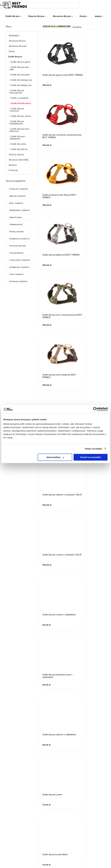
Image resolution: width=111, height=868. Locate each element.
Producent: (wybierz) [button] (19, 188)
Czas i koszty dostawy (20, 810)
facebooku (33, 768)
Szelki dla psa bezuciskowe (17, 91)
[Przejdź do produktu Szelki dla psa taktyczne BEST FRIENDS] (89, 112)
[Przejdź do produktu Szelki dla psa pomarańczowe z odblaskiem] (56, 349)
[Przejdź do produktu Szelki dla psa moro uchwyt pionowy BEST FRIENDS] (56, 171)
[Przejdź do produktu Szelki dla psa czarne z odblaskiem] (89, 290)
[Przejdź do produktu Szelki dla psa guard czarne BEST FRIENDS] (56, 52)
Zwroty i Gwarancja (18, 835)
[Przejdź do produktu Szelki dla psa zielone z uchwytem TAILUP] (89, 230)
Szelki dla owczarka (20, 74)
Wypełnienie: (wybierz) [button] (20, 210)
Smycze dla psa (16, 154)
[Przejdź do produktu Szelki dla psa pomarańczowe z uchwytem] (56, 230)
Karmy (12, 51)
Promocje (13, 170)
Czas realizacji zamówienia (22, 814)
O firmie (12, 855)
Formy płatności (16, 806)
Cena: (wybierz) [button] (16, 274)
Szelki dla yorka (18, 143)
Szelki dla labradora (21, 103)
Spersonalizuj (55, 457)
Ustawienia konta (17, 790)
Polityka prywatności (19, 826)
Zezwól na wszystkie (90, 457)
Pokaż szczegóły (93, 449)
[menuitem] (15, 16)
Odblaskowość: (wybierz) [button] (16, 227)
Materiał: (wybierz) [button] (18, 195)
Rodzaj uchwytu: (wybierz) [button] (17, 234)
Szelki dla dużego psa (21, 79)
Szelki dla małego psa (21, 85)
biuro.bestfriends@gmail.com (23, 759)
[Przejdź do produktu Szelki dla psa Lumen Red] (56, 527)
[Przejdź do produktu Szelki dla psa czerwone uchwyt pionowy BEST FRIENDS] (89, 52)
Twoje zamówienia (18, 785)
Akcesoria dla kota (18, 46)
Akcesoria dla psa (17, 40)
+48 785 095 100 (17, 764)
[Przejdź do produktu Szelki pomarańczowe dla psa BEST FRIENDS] (56, 112)
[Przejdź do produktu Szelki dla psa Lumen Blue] (56, 468)
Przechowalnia (16, 794)
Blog (10, 851)
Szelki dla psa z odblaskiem (18, 137)
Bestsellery (14, 35)
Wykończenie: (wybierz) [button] (16, 220)
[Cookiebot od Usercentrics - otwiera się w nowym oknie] (95, 409)
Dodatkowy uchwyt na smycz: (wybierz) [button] (19, 241)
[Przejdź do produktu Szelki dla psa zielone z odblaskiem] (89, 349)
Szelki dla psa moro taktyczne (19, 130)
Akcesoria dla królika (19, 159)
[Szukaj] (52, 5)
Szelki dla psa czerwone (17, 109)
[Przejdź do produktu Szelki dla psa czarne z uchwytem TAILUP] (56, 290)
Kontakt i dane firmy (18, 847)
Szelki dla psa (15, 56)
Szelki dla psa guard (20, 61)
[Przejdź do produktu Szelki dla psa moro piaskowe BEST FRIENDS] (89, 171)
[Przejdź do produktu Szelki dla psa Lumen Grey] (89, 468)
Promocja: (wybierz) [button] (18, 281)
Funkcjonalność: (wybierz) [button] (17, 255)
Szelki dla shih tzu (19, 149)
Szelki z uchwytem (20, 98)
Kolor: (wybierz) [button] (16, 203)
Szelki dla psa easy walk (19, 68)
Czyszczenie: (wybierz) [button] (20, 260)
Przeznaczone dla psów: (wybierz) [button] (17, 248)
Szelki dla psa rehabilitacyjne (17, 122)
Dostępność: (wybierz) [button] (19, 267)
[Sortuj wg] (87, 26)
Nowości (13, 165)
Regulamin (13, 830)
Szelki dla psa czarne (21, 116)
